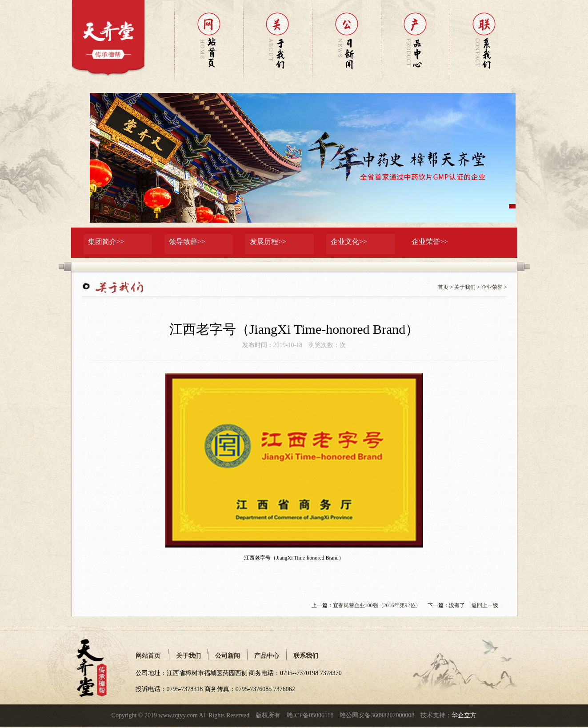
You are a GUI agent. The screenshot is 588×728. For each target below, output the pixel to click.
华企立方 (464, 715)
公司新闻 (228, 656)
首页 (443, 287)
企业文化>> (349, 242)
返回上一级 (485, 605)
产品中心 (267, 656)
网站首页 (148, 656)
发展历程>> (268, 242)
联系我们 (306, 656)
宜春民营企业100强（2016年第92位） (377, 605)
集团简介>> (106, 242)
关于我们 (465, 287)
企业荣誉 (492, 287)
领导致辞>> (187, 242)
